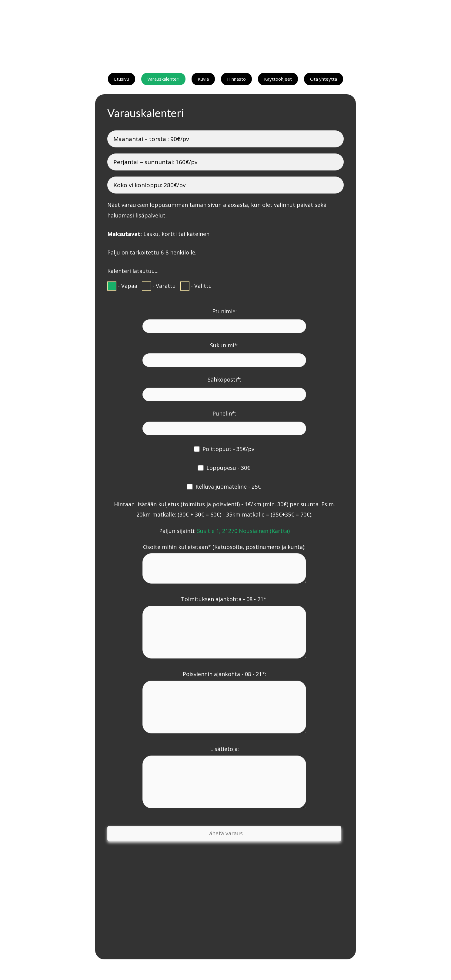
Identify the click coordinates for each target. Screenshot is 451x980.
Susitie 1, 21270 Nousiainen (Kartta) (243, 531)
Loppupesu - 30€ (228, 468)
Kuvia (203, 79)
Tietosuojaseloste (256, 970)
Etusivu (122, 79)
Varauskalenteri (163, 79)
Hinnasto (236, 79)
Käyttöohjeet (278, 79)
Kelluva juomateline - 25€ (228, 487)
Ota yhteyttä (324, 79)
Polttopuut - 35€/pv (228, 449)
